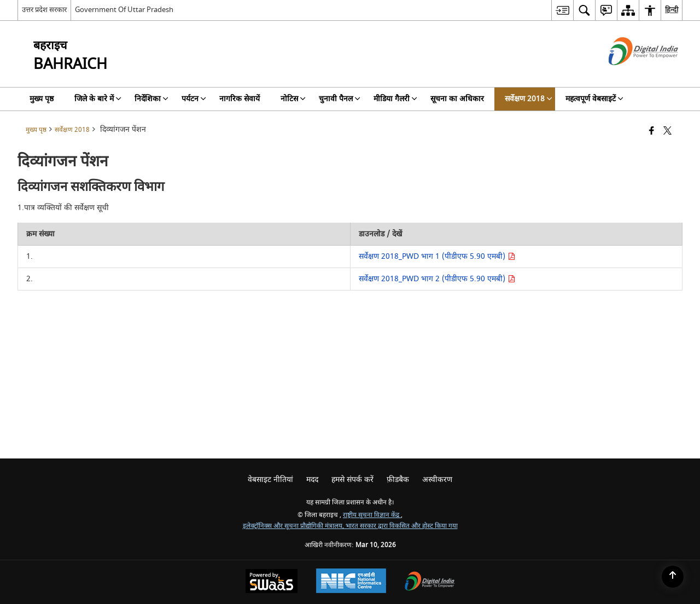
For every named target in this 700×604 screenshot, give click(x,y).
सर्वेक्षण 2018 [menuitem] (529, 99)
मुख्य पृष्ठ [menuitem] (42, 99)
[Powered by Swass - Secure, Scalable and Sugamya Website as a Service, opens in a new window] (272, 582)
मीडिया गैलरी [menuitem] (395, 99)
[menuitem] (562, 10)
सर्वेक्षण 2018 (72, 130)
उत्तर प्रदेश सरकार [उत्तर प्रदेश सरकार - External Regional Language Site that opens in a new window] (44, 10)
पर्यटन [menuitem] (194, 99)
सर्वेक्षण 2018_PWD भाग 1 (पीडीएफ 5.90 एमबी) (437, 256)
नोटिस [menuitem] (293, 99)
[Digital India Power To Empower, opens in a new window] (430, 582)
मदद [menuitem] (312, 480)
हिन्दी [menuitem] (672, 10)
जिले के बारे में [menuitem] (98, 99)
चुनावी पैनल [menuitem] (340, 99)
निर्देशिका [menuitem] (151, 99)
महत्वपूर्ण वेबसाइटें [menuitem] (594, 99)
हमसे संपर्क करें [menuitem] (352, 480)
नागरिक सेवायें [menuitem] (240, 99)
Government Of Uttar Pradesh (124, 10)
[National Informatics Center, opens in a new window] (351, 582)
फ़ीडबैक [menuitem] (398, 480)
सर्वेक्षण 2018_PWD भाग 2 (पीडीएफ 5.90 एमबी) (437, 279)
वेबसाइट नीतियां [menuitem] (270, 480)
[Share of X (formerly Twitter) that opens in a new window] (667, 132)
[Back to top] (673, 577)
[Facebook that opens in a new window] (652, 132)
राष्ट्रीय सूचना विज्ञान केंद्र (372, 515)
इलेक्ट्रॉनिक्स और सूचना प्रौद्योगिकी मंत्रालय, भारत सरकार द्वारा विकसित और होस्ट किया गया (350, 526)
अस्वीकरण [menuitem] (437, 480)
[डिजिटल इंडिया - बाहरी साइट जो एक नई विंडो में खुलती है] (630, 75)
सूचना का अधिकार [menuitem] (457, 99)
